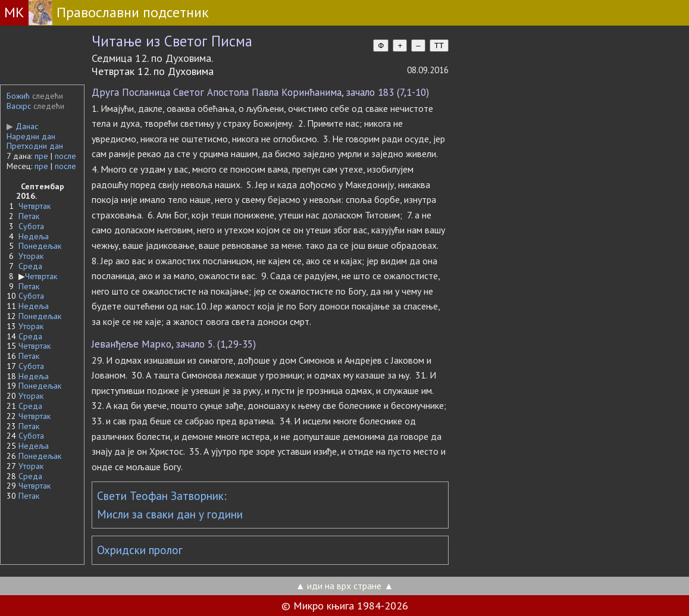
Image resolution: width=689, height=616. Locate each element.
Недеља (34, 236)
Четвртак (35, 206)
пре (41, 156)
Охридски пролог (140, 550)
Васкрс (19, 106)
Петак (29, 216)
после (65, 156)
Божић (18, 96)
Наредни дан (31, 136)
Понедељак (40, 246)
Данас (22, 126)
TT (439, 46)
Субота (31, 226)
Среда (30, 266)
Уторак (31, 256)
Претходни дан (35, 146)
